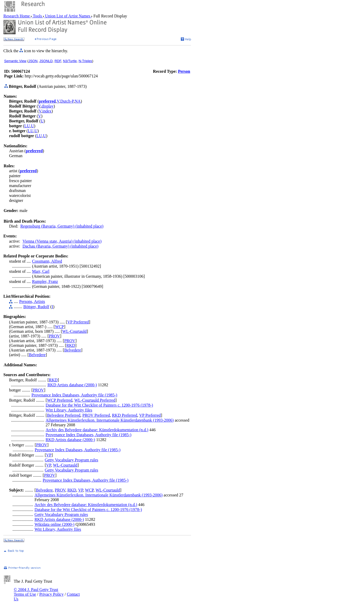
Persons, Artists (32, 301)
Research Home (17, 16)
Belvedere (73, 350)
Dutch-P (67, 101)
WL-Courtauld (74, 331)
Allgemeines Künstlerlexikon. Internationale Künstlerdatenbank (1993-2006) (110, 420)
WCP (60, 327)
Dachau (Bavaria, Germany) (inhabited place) (61, 246)
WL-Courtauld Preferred (95, 400)
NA (78, 101)
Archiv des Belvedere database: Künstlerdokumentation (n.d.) (97, 430)
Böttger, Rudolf (36, 307)
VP (49, 455)
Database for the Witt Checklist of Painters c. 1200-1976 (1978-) (99, 405)
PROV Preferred (96, 415)
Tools (37, 16)
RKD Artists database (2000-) (72, 385)
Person (184, 71)
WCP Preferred (60, 400)
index (47, 111)
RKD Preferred (124, 415)
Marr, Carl (41, 271)
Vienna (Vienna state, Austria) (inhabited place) (62, 241)
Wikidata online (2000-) (54, 524)
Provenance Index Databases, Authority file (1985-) (74, 395)
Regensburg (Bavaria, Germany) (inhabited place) (62, 226)
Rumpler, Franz (45, 281)
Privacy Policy (51, 594)
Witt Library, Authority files (69, 410)
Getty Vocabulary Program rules (71, 460)
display (47, 106)
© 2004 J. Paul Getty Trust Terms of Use (36, 592)
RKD (71, 345)
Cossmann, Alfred (47, 261)
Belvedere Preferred (64, 415)
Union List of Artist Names (68, 16)
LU (27, 126)
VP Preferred (78, 322)
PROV (54, 336)
